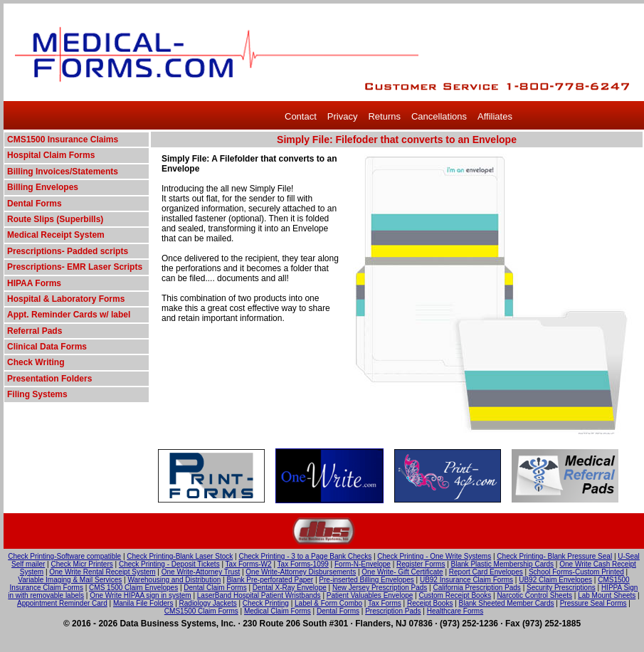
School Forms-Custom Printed (576, 572)
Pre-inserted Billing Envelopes (366, 580)
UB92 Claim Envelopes (555, 580)
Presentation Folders (49, 379)
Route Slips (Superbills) (55, 219)
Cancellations (439, 116)
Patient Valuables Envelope (370, 595)
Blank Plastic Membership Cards (503, 564)
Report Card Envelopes (486, 572)
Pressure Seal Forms (593, 603)
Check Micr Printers (82, 564)
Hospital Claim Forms (51, 155)
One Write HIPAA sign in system (140, 595)
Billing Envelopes (43, 187)
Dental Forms (35, 204)
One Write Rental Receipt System (102, 572)
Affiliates (495, 116)
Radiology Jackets (208, 603)
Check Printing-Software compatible (64, 556)
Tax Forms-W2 (249, 564)
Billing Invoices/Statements (63, 172)
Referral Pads (35, 331)
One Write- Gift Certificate (402, 572)
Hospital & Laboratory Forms (66, 299)
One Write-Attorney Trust (201, 572)
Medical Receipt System (56, 235)
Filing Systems (37, 394)
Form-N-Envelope (363, 564)
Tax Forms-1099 (303, 564)
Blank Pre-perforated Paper (270, 580)
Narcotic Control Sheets (534, 595)
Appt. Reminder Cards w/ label (69, 315)
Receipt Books (430, 603)
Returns (384, 116)
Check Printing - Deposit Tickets (169, 564)
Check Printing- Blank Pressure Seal (554, 556)
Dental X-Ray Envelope (290, 588)
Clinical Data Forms (47, 347)
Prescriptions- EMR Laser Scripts (75, 267)
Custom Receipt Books (455, 595)
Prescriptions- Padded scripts (68, 251)
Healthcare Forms (455, 611)
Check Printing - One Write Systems (434, 556)
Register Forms (421, 564)
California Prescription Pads (476, 588)
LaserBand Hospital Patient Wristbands (259, 595)
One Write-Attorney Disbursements (301, 572)
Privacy (343, 116)
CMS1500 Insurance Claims (63, 140)
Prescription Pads (393, 611)
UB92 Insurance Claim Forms (466, 580)
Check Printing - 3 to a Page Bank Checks (305, 556)
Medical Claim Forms (278, 611)
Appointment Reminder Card (62, 603)
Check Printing (266, 603)
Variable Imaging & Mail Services (70, 580)
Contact (301, 116)
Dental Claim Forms (215, 588)
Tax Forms (385, 603)
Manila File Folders (143, 603)
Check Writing (36, 362)
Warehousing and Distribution (174, 580)
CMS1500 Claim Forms (201, 611)
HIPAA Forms (34, 283)
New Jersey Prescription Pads (380, 588)
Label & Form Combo (328, 603)
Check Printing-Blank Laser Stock (180, 556)
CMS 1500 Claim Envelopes (133, 588)
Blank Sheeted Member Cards (507, 603)
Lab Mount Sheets (607, 595)
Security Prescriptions (561, 588)
